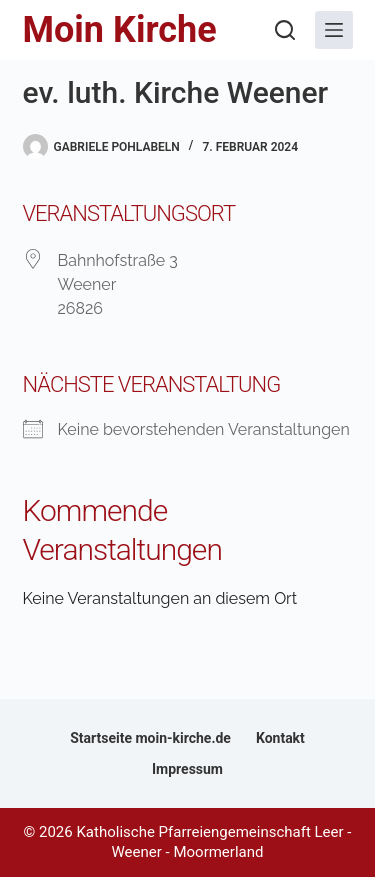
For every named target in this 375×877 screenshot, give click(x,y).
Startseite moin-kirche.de (150, 738)
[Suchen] (285, 30)
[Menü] (334, 30)
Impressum (187, 769)
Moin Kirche (120, 30)
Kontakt (280, 738)
